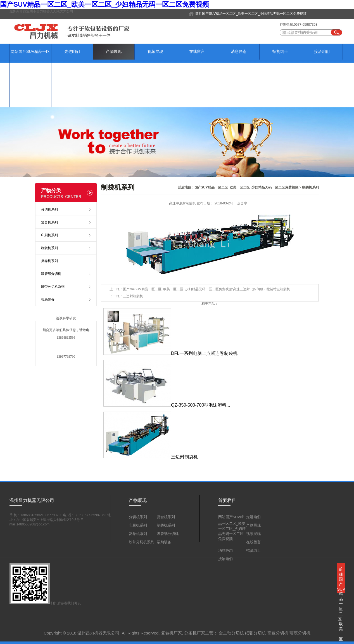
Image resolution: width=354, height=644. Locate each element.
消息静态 (239, 51)
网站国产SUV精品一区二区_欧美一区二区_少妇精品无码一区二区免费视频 (30, 75)
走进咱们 (72, 51)
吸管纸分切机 (51, 274)
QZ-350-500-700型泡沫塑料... (167, 405)
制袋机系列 (310, 187)
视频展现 (155, 51)
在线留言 (197, 51)
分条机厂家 (195, 633)
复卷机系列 (49, 261)
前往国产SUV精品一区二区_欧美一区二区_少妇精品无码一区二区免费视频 (251, 14)
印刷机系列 (49, 235)
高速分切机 (278, 633)
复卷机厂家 (171, 633)
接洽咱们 (322, 51)
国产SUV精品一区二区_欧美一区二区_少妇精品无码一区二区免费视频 (104, 4)
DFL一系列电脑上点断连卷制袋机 (170, 353)
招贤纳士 (280, 51)
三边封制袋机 (133, 296)
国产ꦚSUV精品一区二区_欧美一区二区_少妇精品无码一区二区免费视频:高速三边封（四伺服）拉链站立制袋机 (206, 289)
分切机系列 (49, 209)
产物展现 (114, 51)
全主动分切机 (231, 633)
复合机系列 (49, 222)
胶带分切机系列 (53, 287)
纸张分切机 (256, 633)
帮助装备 (48, 299)
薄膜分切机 (300, 633)
